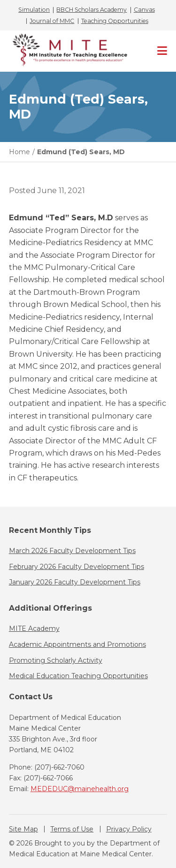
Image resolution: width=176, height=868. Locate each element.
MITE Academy (34, 629)
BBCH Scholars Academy (92, 10)
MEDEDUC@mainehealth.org (80, 789)
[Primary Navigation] (162, 51)
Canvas (144, 10)
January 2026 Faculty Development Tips (75, 582)
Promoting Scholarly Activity (56, 660)
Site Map (23, 829)
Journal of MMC (52, 21)
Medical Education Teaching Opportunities (78, 676)
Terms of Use (72, 829)
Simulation (34, 10)
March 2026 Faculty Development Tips (72, 551)
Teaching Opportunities (115, 21)
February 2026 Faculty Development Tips (77, 567)
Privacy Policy (129, 829)
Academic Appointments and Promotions (77, 644)
